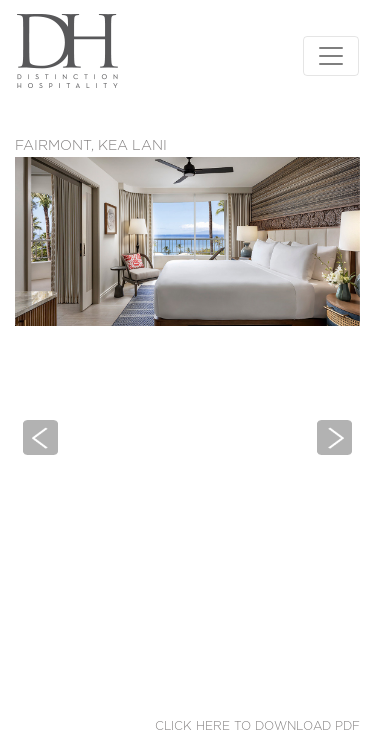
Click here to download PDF (257, 726)
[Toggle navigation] (331, 56)
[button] (41, 437)
